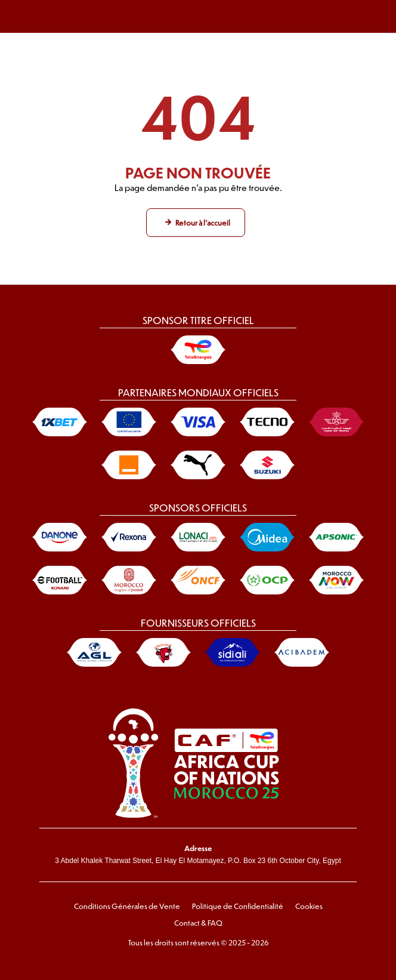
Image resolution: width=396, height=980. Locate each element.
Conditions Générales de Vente (127, 906)
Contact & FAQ (198, 923)
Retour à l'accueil (203, 223)
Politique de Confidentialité (238, 906)
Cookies (309, 906)
